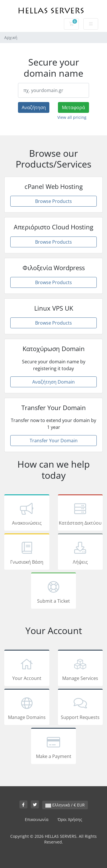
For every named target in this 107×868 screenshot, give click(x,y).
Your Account (27, 669)
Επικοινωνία (37, 819)
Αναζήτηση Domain (53, 382)
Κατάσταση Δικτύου (80, 514)
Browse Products (53, 201)
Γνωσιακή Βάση (27, 553)
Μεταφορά (73, 107)
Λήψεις (80, 553)
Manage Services (80, 669)
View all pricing (72, 117)
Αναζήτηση (34, 107)
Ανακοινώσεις (27, 514)
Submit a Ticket (54, 592)
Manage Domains (27, 708)
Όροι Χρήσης (70, 819)
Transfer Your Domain (54, 441)
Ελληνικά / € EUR (65, 805)
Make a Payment (54, 747)
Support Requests (80, 708)
